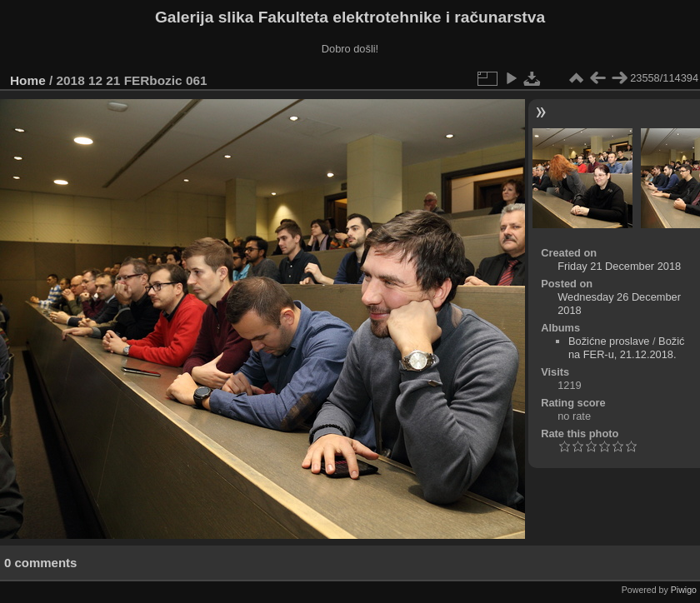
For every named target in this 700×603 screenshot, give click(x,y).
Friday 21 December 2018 (619, 266)
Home (28, 80)
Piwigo (684, 590)
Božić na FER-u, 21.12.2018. (626, 348)
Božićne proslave (609, 341)
